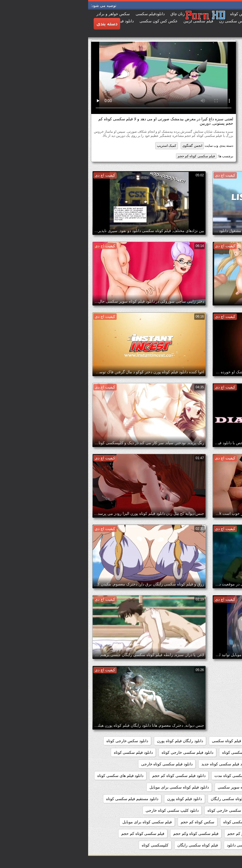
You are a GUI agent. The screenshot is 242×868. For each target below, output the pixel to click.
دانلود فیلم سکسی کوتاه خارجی (79, 764)
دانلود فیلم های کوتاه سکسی (210, 787)
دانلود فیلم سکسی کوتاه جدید (137, 764)
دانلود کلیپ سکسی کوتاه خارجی (84, 810)
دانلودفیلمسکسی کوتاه (153, 822)
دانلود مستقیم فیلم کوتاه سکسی (207, 810)
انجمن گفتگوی (104, 146)
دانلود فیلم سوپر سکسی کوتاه (158, 752)
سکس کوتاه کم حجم (109, 822)
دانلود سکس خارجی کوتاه (39, 741)
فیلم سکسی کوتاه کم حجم (108, 156)
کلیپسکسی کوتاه (67, 845)
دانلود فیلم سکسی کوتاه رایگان (208, 776)
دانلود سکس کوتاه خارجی (212, 752)
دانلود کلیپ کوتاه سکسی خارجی (207, 822)
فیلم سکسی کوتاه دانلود (214, 834)
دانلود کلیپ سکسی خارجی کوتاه (146, 810)
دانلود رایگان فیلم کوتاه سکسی (149, 741)
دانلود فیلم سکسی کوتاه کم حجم (91, 776)
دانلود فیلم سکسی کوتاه (45, 752)
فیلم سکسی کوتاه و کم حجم (162, 834)
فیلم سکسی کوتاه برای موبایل (59, 822)
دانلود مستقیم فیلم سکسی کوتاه (44, 799)
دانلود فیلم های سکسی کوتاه (32, 776)
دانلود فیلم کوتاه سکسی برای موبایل (91, 787)
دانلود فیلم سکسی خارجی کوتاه (99, 752)
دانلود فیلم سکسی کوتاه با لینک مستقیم (202, 764)
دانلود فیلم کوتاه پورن (96, 799)
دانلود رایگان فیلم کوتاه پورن (92, 741)
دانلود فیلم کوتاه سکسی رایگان (148, 799)
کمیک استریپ (78, 146)
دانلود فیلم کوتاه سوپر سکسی (154, 787)
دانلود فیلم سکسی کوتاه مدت (150, 776)
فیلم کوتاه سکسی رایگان (110, 845)
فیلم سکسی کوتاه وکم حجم (108, 834)
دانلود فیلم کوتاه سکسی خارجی (208, 799)
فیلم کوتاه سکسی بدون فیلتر (210, 845)
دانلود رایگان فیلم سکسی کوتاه (208, 741)
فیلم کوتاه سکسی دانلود (158, 845)
